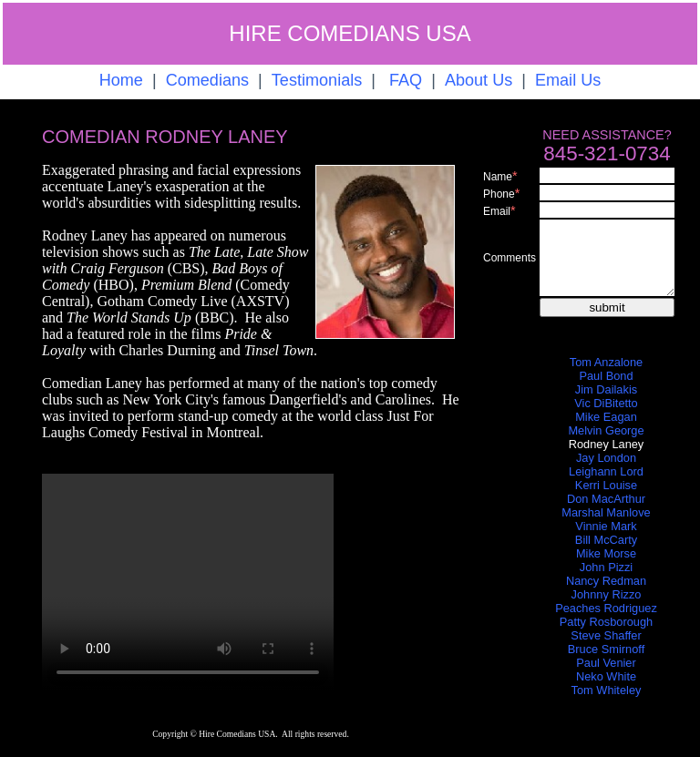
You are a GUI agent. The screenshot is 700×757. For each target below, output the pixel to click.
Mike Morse (606, 553)
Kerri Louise (606, 485)
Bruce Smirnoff (606, 649)
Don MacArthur (606, 499)
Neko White (606, 676)
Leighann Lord (606, 471)
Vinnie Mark (606, 526)
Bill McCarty (606, 540)
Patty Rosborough (606, 622)
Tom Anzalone (606, 362)
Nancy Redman (606, 581)
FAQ (406, 80)
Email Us (568, 80)
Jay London (606, 458)
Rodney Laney (607, 444)
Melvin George (606, 430)
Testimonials (317, 80)
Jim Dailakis (606, 389)
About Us (479, 80)
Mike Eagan (606, 417)
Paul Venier (606, 663)
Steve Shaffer (606, 635)
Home (121, 80)
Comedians (207, 80)
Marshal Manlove (606, 512)
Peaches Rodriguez (606, 608)
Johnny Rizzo (607, 594)
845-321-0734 (607, 153)
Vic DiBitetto (606, 403)
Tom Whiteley (607, 690)
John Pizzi (606, 567)
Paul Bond (606, 376)
